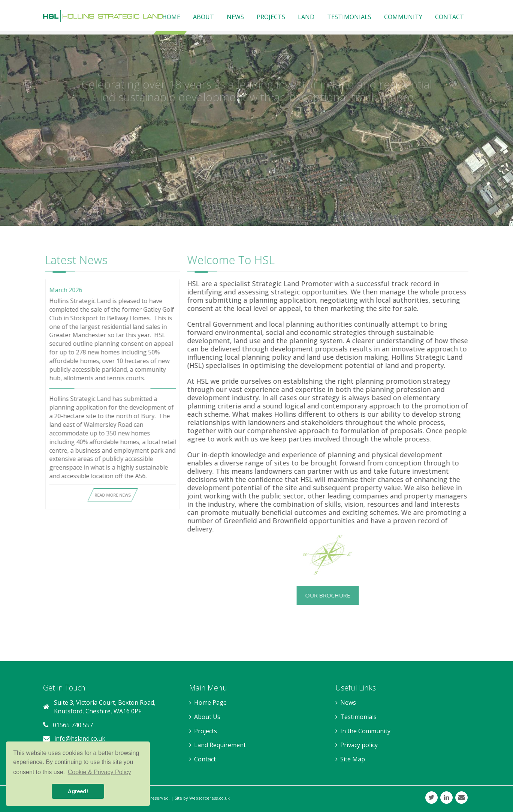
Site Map (353, 759)
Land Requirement (220, 745)
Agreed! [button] (78, 791)
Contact (205, 759)
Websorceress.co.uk (209, 798)
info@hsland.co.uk (80, 738)
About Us (207, 717)
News (348, 702)
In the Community (365, 731)
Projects (206, 731)
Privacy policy (359, 745)
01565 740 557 (73, 725)
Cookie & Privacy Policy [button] (99, 772)
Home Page (210, 702)
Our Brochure (324, 595)
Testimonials (358, 717)
